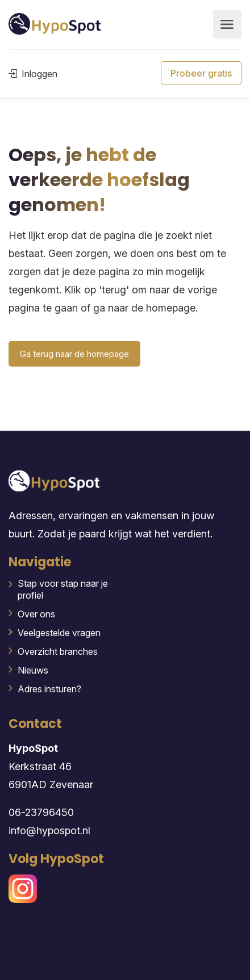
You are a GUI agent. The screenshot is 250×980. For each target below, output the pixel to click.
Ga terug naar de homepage (74, 354)
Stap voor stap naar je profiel (63, 589)
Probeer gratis (201, 73)
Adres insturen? (49, 689)
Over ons (36, 614)
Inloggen (33, 74)
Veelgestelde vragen (59, 633)
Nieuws (33, 670)
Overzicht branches (58, 651)
